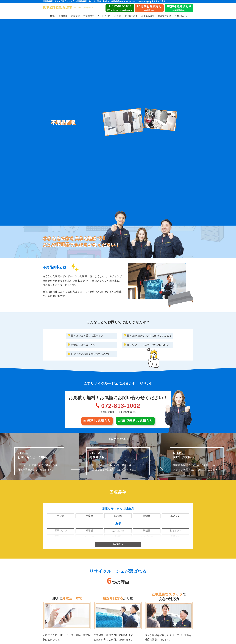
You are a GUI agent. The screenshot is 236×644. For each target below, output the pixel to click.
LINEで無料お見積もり (135, 421)
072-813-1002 (121, 406)
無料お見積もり (97, 421)
